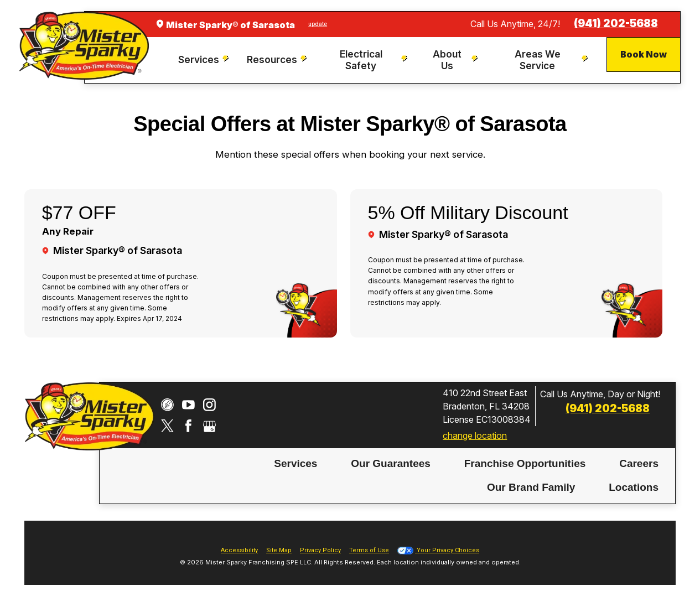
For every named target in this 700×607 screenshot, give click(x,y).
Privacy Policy (320, 550)
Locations (634, 487)
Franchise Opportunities (525, 463)
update (318, 24)
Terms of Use (369, 550)
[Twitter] (167, 426)
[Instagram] (209, 405)
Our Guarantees (391, 463)
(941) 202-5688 (616, 24)
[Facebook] (188, 426)
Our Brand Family (531, 487)
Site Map (279, 550)
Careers (639, 463)
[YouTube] (188, 405)
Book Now (644, 54)
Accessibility (239, 550)
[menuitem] (204, 60)
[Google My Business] (209, 426)
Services (295, 463)
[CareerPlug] (167, 405)
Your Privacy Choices (438, 550)
